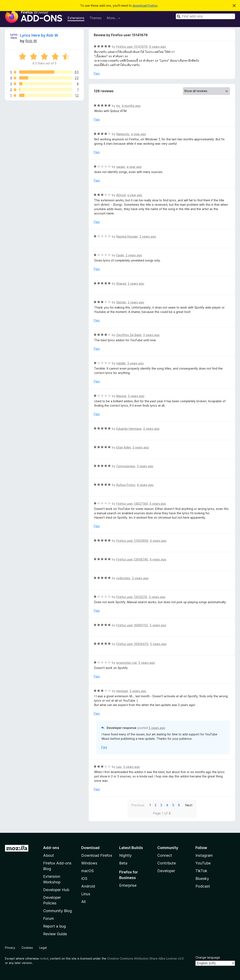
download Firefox (145, 6)
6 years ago (157, 47)
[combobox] (205, 16)
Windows (89, 863)
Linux (86, 894)
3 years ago (151, 335)
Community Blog (57, 911)
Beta (123, 863)
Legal (43, 948)
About (49, 855)
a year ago (139, 134)
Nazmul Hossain (127, 236)
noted (44, 958)
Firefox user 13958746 (132, 559)
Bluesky (202, 879)
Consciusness (126, 466)
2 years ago (148, 236)
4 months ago (131, 106)
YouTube (203, 863)
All (83, 902)
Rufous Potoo (126, 485)
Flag (97, 73)
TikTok (201, 871)
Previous (138, 805)
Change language (208, 957)
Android (88, 886)
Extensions (76, 18)
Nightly (125, 855)
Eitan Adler (124, 447)
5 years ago (140, 578)
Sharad (121, 283)
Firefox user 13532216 (132, 597)
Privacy (10, 948)
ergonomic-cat (126, 663)
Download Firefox (97, 855)
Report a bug (54, 926)
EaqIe (120, 255)
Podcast (203, 886)
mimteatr (122, 691)
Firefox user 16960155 (132, 625)
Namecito (123, 134)
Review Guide (55, 934)
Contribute (167, 863)
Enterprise (128, 885)
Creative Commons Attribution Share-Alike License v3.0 (145, 958)
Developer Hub (56, 890)
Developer (166, 871)
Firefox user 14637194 (132, 504)
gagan (121, 167)
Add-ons (51, 848)
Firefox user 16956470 (132, 644)
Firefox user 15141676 (132, 47)
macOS (87, 871)
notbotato (123, 578)
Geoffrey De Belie (129, 335)
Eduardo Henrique (129, 429)
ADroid (121, 195)
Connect (165, 855)
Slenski (121, 302)
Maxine (121, 396)
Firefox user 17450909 (132, 541)
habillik (121, 363)
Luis (119, 767)
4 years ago (145, 485)
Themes (96, 18)
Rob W (31, 41)
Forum (49, 918)
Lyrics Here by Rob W (39, 35)
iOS (84, 879)
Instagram (204, 855)
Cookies (27, 948)
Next (189, 805)
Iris (118, 106)
